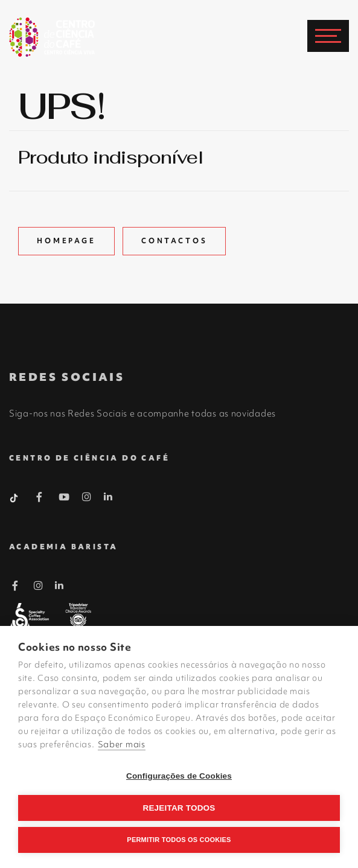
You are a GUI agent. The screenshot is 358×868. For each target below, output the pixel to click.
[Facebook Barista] (40, 499)
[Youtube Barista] (64, 499)
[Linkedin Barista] (108, 497)
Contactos (174, 241)
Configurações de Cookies (179, 776)
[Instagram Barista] (87, 497)
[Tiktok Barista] (15, 497)
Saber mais (122, 744)
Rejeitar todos (179, 808)
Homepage (66, 241)
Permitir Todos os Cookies (179, 840)
